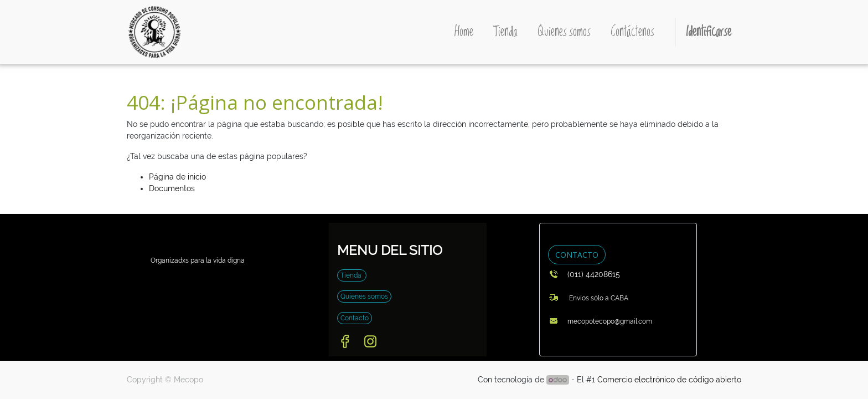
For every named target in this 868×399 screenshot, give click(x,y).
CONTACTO (577, 255)
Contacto (355, 318)
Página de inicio (177, 177)
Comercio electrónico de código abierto (669, 380)
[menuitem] (464, 32)
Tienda (352, 275)
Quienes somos (364, 296)
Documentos (172, 188)
